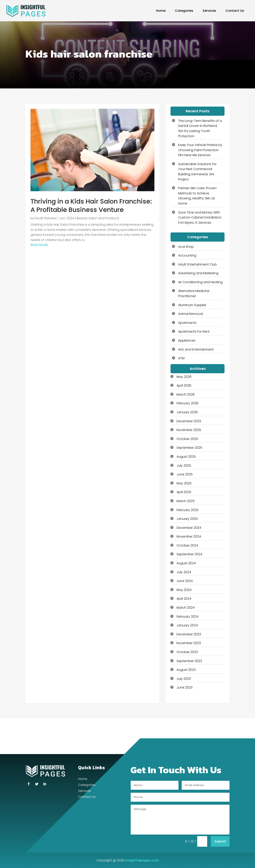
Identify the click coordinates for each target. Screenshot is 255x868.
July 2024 (184, 572)
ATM (181, 358)
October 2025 (187, 439)
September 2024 (189, 554)
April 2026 (184, 386)
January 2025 (187, 519)
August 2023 (186, 670)
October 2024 (187, 545)
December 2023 (189, 634)
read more (39, 245)
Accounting (187, 255)
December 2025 (189, 421)
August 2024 (186, 563)
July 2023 (184, 679)
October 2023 (187, 652)
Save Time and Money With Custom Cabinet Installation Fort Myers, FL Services (200, 217)
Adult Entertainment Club (197, 264)
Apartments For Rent (194, 332)
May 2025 (184, 483)
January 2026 (187, 412)
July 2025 (184, 466)
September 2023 (189, 661)
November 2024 (189, 536)
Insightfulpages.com (142, 860)
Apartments (187, 323)
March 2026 (186, 394)
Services (209, 11)
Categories (184, 11)
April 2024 (184, 599)
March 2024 (186, 608)
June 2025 (185, 474)
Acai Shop (186, 247)
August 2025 (186, 457)
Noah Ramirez (46, 218)
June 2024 (185, 581)
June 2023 (184, 687)
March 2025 (186, 501)
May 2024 (184, 590)
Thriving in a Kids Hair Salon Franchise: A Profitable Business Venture (91, 205)
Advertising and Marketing (198, 273)
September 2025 (189, 448)
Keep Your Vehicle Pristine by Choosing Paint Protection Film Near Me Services (200, 150)
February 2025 (187, 510)
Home (161, 11)
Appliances (187, 340)
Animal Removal (190, 314)
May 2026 (184, 377)
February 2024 (187, 617)
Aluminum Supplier (192, 305)
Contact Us (235, 11)
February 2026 (187, 403)
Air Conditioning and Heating (200, 282)
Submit (220, 841)
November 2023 (189, 643)
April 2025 (184, 492)
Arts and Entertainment (196, 349)
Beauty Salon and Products (98, 218)
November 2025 (189, 430)
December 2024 (189, 528)
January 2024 (187, 625)
